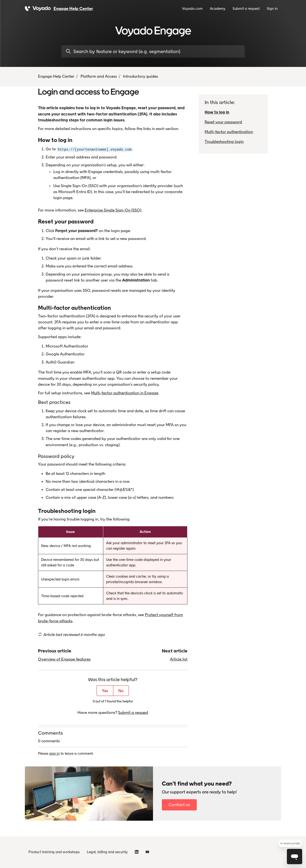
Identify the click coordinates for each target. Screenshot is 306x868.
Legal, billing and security (107, 852)
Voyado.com (192, 9)
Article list (179, 659)
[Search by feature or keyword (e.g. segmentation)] (153, 51)
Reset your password (223, 122)
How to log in (217, 112)
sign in (54, 754)
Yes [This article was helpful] (105, 691)
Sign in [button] (272, 9)
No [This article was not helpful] (121, 691)
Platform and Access (99, 76)
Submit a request (246, 9)
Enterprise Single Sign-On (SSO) (113, 210)
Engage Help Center (56, 76)
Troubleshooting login (224, 141)
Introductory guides (141, 76)
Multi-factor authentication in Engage (125, 393)
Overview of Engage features (64, 659)
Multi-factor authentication (229, 132)
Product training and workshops (54, 852)
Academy (218, 9)
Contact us (179, 805)
